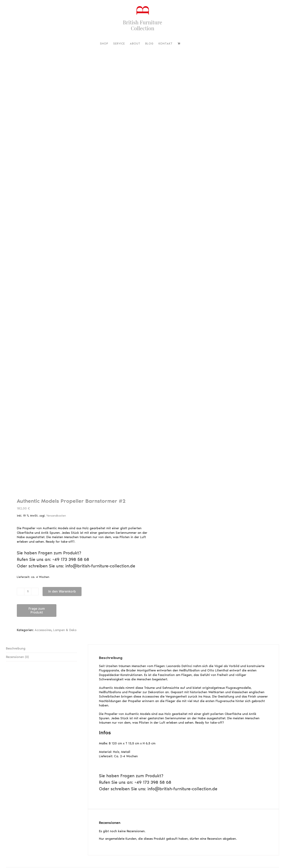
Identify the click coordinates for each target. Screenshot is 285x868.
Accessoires (43, 630)
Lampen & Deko (65, 630)
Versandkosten (56, 516)
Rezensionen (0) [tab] (17, 657)
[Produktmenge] (28, 592)
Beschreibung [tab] (16, 648)
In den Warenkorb (62, 591)
